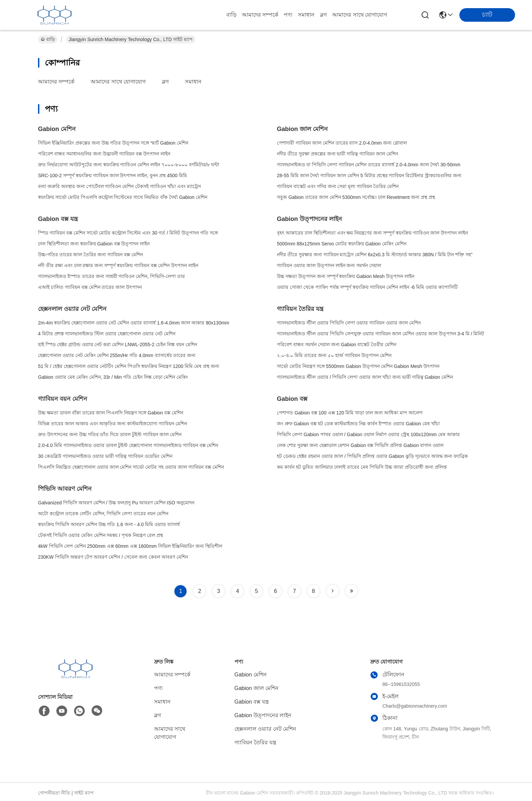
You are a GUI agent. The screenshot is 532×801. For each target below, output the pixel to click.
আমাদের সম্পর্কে (260, 15)
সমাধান (306, 15)
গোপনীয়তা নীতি (54, 793)
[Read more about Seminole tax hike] (332, 591)
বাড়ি (231, 15)
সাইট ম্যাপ (84, 793)
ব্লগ (323, 15)
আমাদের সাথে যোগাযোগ (360, 15)
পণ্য (288, 15)
